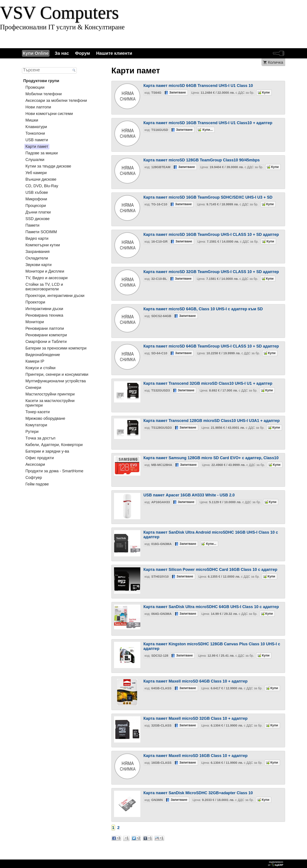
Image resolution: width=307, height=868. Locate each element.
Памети (32, 225)
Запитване (178, 92)
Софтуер (34, 478)
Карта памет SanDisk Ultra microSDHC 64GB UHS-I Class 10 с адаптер (211, 607)
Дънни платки (38, 212)
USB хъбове (37, 192)
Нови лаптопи (38, 107)
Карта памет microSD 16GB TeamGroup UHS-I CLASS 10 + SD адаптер (211, 235)
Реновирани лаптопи (45, 328)
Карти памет (37, 146)
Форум (82, 53)
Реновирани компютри (46, 335)
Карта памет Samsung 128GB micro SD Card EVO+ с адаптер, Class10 (211, 458)
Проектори (35, 302)
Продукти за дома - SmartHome (54, 471)
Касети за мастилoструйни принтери (50, 403)
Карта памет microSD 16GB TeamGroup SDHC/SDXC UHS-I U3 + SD (208, 197)
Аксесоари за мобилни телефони (56, 101)
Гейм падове (37, 484)
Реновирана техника (44, 315)
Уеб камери (36, 173)
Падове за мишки (42, 153)
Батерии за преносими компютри (56, 348)
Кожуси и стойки (40, 368)
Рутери (32, 432)
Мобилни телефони (44, 94)
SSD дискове (37, 219)
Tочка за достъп (40, 438)
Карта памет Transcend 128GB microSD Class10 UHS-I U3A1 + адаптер (212, 421)
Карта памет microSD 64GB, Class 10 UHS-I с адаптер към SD (203, 309)
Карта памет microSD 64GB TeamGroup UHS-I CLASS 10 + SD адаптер (211, 346)
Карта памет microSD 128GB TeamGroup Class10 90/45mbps (202, 160)
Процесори (36, 206)
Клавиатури (36, 127)
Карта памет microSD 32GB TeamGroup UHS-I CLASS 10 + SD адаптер (211, 272)
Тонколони (35, 133)
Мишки (32, 120)
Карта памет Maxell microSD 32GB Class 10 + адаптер (195, 718)
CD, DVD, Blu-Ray (42, 186)
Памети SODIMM (41, 232)
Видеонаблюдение (43, 355)
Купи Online (36, 53)
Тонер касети (38, 412)
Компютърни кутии (43, 245)
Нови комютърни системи (49, 114)
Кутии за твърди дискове (48, 166)
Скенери (33, 388)
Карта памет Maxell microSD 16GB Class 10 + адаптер (195, 756)
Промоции (35, 87)
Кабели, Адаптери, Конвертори (54, 445)
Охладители (37, 258)
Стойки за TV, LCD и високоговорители (44, 287)
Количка (276, 62)
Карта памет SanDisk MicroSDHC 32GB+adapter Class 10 (198, 793)
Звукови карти (38, 265)
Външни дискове (41, 179)
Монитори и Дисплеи (45, 271)
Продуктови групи (41, 81)
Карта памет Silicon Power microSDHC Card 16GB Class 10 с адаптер (210, 570)
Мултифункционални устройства (56, 381)
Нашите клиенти (114, 53)
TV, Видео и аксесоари (46, 278)
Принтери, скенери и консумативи (57, 374)
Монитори (35, 322)
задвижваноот (276, 863)
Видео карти (37, 238)
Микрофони (36, 199)
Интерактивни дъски (44, 309)
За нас (62, 53)
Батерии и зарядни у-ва (47, 451)
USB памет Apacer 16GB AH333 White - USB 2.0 (189, 495)
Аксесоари (35, 464)
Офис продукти (40, 458)
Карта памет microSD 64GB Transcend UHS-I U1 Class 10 (198, 86)
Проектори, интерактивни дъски (55, 296)
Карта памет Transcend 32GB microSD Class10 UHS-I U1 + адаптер (208, 383)
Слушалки (35, 160)
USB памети (37, 140)
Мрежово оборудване (45, 418)
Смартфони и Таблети (46, 342)
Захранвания (37, 252)
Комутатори (36, 425)
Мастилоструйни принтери (50, 394)
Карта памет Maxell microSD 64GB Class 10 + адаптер (195, 681)
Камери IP (35, 361)
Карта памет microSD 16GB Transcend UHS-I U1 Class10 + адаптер (208, 123)
